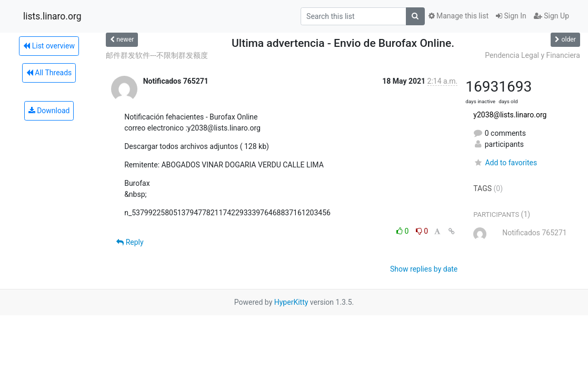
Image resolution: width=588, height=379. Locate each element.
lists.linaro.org (52, 16)
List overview (49, 46)
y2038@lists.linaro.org (510, 115)
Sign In (511, 16)
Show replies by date (424, 269)
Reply (130, 242)
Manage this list (459, 16)
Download (49, 111)
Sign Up (551, 16)
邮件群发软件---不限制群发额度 (157, 55)
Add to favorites (505, 163)
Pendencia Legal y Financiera (532, 55)
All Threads (49, 73)
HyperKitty (291, 302)
